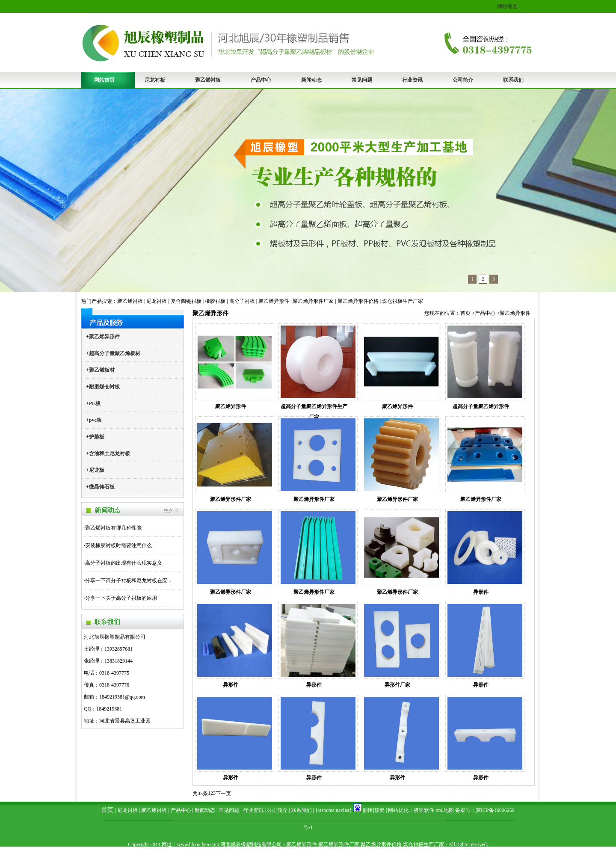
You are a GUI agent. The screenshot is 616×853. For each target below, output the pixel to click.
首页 (465, 313)
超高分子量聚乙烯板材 (115, 353)
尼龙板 (97, 470)
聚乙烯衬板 (208, 80)
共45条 (200, 794)
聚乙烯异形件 (274, 301)
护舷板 (97, 437)
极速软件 (424, 810)
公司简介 (463, 80)
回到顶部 (374, 810)
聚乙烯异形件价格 (358, 301)
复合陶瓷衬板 (186, 301)
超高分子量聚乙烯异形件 (481, 406)
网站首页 (104, 80)
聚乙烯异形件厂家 (313, 301)
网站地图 (507, 6)
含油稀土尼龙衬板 (110, 453)
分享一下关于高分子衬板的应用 (121, 598)
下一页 (223, 794)
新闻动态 (311, 80)
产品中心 (261, 80)
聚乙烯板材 (102, 370)
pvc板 (95, 420)
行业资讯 (412, 80)
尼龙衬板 (155, 80)
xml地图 (445, 810)
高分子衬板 (242, 301)
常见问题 (362, 80)
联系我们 (513, 80)
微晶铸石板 (102, 487)
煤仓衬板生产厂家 (403, 301)
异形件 (481, 592)
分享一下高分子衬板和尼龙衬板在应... (128, 581)
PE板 (95, 403)
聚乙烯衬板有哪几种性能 (113, 528)
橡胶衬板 (215, 301)
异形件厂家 (397, 685)
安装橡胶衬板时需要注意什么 (118, 545)
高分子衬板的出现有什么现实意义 (124, 563)
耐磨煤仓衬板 (104, 387)
